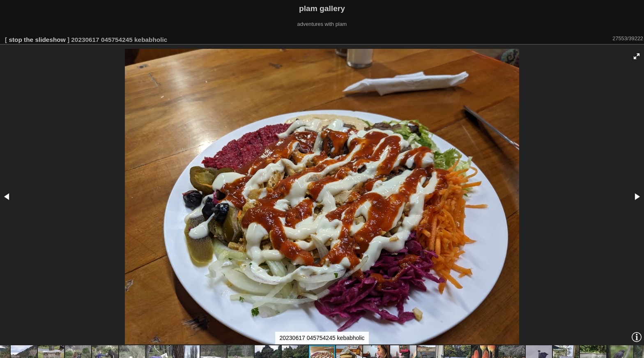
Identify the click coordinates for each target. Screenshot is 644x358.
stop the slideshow (37, 40)
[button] (637, 56)
